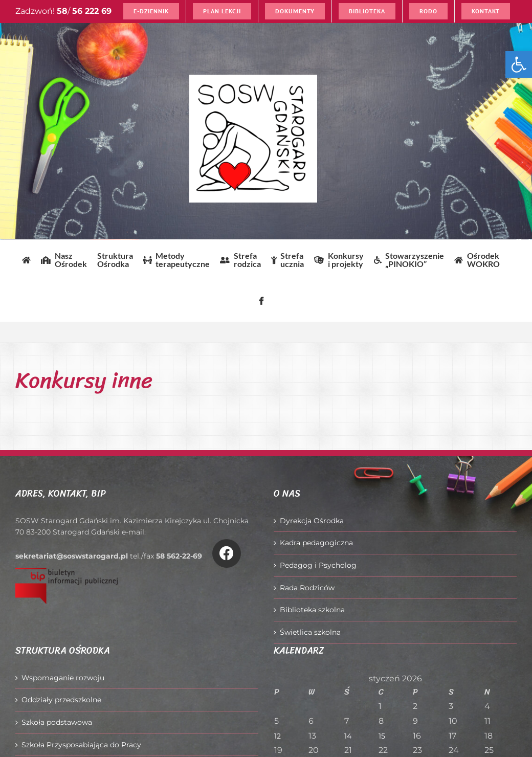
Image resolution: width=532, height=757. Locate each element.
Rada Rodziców (307, 588)
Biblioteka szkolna (312, 610)
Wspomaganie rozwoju (63, 678)
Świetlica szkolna (310, 632)
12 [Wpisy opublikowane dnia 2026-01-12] (278, 736)
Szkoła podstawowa (57, 722)
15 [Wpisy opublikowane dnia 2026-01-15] (382, 736)
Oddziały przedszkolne (61, 700)
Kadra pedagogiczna (316, 543)
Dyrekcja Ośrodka (312, 521)
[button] (519, 64)
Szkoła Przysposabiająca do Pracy (81, 745)
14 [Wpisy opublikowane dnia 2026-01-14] (348, 736)
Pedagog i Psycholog (318, 565)
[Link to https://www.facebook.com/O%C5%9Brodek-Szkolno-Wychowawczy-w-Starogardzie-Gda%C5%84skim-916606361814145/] (227, 553)
